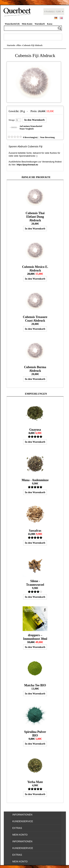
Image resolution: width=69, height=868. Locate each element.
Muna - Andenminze (35, 480)
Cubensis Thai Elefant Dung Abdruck (35, 217)
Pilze (19, 45)
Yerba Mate (35, 782)
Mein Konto (27, 24)
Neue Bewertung (47, 137)
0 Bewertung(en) (30, 137)
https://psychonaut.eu (27, 165)
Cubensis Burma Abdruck (35, 369)
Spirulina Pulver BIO (35, 734)
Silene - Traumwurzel (35, 583)
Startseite (11, 45)
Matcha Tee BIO (35, 685)
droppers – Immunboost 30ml (35, 637)
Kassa (50, 24)
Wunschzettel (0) (12, 24)
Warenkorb (40, 24)
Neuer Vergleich (27, 129)
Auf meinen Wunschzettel (31, 126)
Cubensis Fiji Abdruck (32, 45)
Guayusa (35, 430)
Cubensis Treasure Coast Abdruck (35, 319)
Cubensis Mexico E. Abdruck (35, 269)
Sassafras (35, 531)
